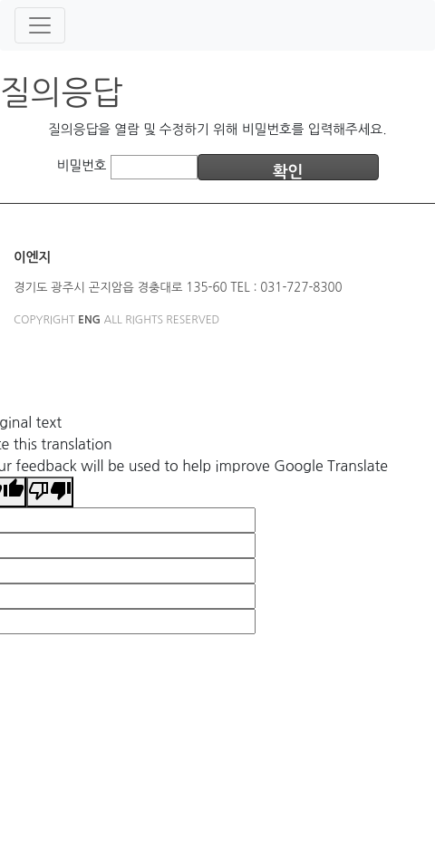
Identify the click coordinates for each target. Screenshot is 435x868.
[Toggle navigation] (40, 25)
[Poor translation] (50, 492)
